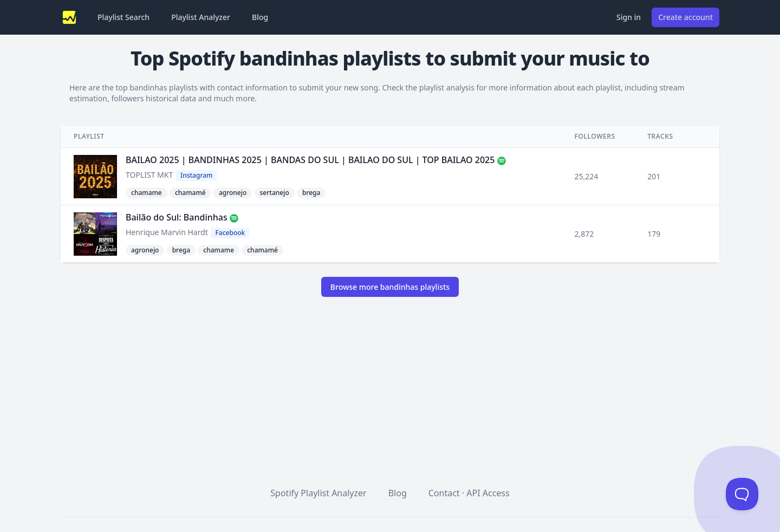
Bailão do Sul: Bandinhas (177, 217)
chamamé (190, 193)
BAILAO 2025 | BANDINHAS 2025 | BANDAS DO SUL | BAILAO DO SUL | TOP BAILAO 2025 (310, 160)
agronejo (233, 193)
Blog (260, 17)
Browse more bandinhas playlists (390, 287)
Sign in (629, 17)
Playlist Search (123, 17)
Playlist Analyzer (201, 17)
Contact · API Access (469, 493)
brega (311, 193)
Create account (685, 17)
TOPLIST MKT (149, 175)
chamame (147, 193)
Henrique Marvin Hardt (167, 232)
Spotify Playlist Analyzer (318, 493)
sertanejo (275, 193)
